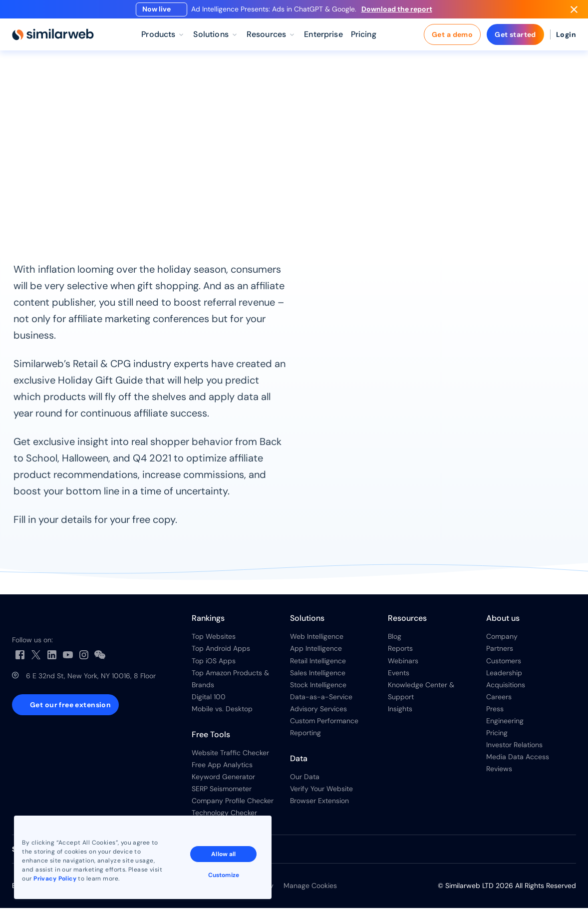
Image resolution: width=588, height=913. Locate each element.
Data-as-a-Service (321, 702)
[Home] (53, 40)
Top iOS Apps (214, 666)
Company (502, 642)
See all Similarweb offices (55, 855)
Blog (395, 642)
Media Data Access (518, 762)
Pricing (497, 738)
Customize (224, 874)
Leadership (504, 678)
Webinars (403, 666)
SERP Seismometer (222, 794)
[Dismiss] (574, 12)
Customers (504, 666)
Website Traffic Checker (230, 758)
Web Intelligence (317, 642)
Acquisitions (506, 690)
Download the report (401, 11)
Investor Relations (514, 750)
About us (503, 624)
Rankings (208, 624)
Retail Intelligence (318, 666)
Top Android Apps (221, 654)
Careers (499, 702)
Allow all (224, 853)
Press (495, 714)
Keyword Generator (223, 782)
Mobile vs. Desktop (222, 714)
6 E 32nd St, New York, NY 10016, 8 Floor (91, 681)
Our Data (305, 782)
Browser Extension (319, 806)
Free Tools (211, 740)
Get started (515, 40)
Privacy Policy (56, 878)
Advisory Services (318, 714)
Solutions (307, 624)
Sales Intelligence (318, 678)
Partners (500, 654)
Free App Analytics (222, 770)
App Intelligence (316, 654)
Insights (400, 714)
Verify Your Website (321, 794)
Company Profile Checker (233, 806)
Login (566, 40)
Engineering (505, 726)
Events (399, 678)
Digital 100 (209, 702)
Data (299, 764)
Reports (109, 88)
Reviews (499, 774)
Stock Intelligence (318, 690)
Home (23, 88)
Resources (64, 88)
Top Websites (214, 642)
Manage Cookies (310, 891)
